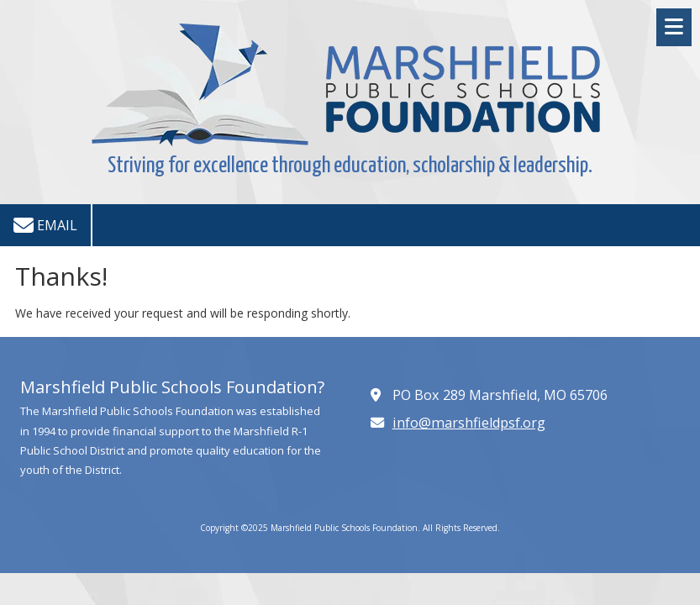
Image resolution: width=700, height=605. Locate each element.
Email (45, 225)
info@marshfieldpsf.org (469, 423)
